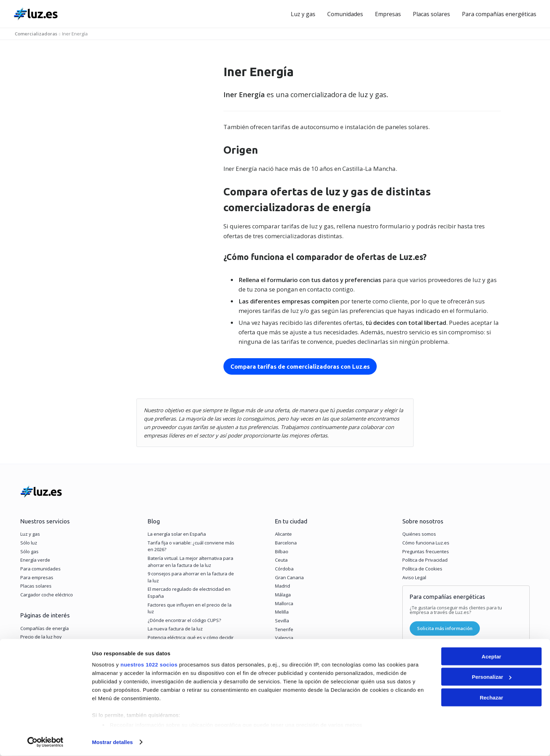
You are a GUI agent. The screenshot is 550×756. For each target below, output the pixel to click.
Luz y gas (303, 14)
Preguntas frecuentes (426, 553)
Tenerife (284, 631)
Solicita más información (445, 630)
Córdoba (284, 570)
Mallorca (284, 605)
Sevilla (282, 622)
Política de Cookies (422, 570)
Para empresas (37, 579)
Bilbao (282, 553)
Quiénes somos (419, 536)
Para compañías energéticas (499, 14)
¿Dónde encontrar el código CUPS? (184, 622)
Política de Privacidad (425, 562)
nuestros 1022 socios (149, 665)
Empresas (388, 14)
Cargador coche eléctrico (47, 596)
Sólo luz (29, 544)
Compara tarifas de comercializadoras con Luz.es (298, 366)
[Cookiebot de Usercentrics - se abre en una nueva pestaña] (45, 742)
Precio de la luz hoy (41, 638)
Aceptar (491, 657)
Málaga (283, 596)
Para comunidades (41, 570)
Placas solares (431, 14)
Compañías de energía (45, 630)
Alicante (283, 536)
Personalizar (492, 677)
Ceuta (281, 562)
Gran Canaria (289, 579)
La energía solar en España (177, 536)
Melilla (282, 614)
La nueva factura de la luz (175, 630)
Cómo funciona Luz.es (426, 544)
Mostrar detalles (112, 742)
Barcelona (286, 544)
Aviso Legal (414, 579)
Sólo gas (29, 553)
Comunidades (345, 14)
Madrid (283, 588)
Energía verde (35, 562)
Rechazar (492, 698)
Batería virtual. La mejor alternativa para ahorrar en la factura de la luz (190, 563)
